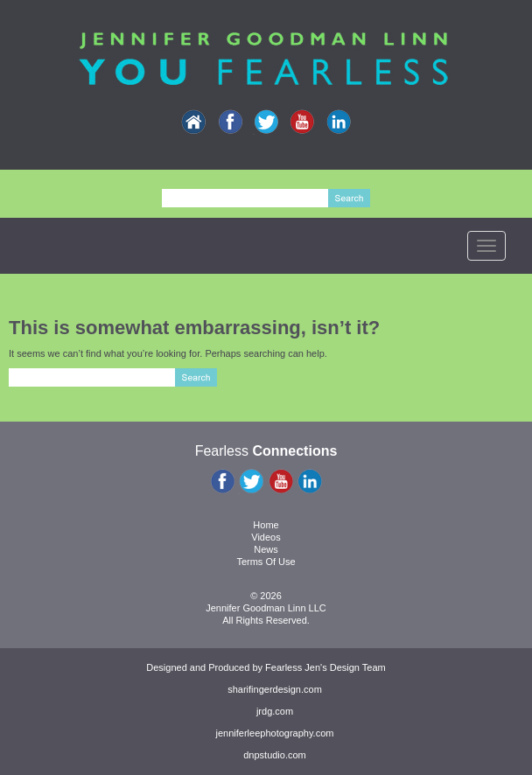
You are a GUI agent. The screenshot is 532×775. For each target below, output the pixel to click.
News (266, 549)
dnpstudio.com (275, 755)
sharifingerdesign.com (275, 689)
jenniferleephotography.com (275, 733)
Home (266, 525)
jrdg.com (275, 711)
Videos (266, 537)
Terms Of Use (266, 562)
